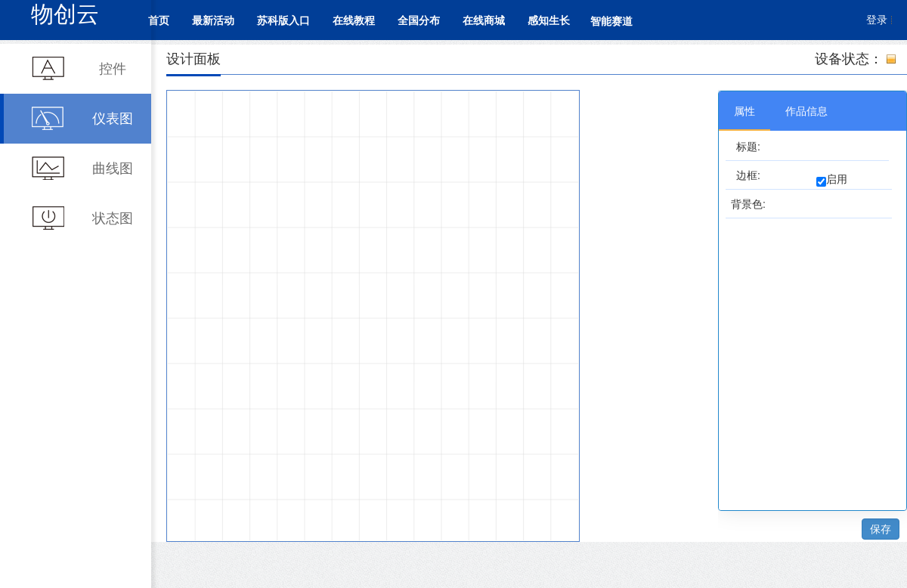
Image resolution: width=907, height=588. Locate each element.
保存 (881, 529)
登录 (877, 20)
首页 (159, 20)
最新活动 (213, 20)
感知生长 (549, 20)
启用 (837, 179)
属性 (744, 111)
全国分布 (419, 20)
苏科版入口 (283, 20)
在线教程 (354, 20)
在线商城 (484, 20)
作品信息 (806, 111)
